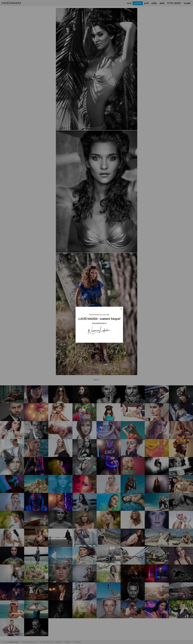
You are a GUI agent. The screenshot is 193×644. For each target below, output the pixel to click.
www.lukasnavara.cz (99, 323)
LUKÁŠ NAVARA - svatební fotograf (99, 319)
